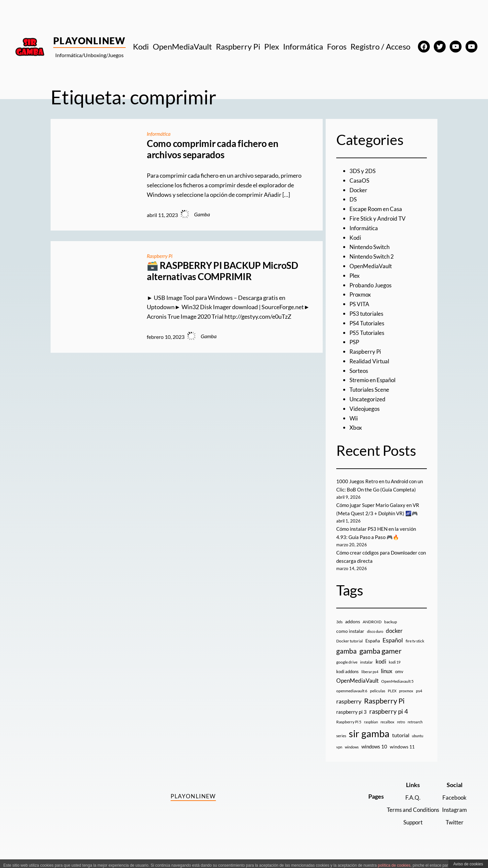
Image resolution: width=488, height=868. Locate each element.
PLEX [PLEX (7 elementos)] (392, 699)
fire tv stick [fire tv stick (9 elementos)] (415, 649)
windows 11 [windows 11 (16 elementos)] (402, 755)
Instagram (454, 818)
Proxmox (361, 294)
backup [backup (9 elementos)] (391, 630)
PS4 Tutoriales (368, 323)
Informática (159, 134)
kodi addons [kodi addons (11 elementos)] (347, 680)
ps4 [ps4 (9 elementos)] (419, 699)
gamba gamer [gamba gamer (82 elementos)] (381, 659)
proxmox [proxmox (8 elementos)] (406, 699)
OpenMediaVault (372, 266)
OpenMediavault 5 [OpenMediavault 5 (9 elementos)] (397, 690)
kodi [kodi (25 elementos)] (381, 670)
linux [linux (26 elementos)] (387, 680)
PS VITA (360, 304)
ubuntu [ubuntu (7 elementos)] (418, 744)
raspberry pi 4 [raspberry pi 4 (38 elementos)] (389, 720)
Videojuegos (366, 409)
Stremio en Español (374, 380)
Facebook (454, 806)
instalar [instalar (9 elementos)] (366, 671)
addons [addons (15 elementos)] (353, 630)
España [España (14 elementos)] (373, 649)
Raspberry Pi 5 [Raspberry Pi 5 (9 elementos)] (349, 730)
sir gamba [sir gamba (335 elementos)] (369, 742)
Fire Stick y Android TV (379, 218)
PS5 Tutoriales (368, 333)
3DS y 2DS (363, 171)
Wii (354, 418)
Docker (359, 190)
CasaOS (360, 180)
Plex (355, 275)
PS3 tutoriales (368, 313)
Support (409, 831)
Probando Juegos (372, 285)
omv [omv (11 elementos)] (399, 680)
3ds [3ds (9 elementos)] (339, 630)
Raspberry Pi (161, 256)
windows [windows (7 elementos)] (352, 756)
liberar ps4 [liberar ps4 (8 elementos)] (370, 680)
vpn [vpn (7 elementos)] (339, 756)
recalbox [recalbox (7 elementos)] (387, 730)
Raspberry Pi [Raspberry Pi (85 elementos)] (384, 709)
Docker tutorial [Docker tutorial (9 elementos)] (349, 649)
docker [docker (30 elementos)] (394, 639)
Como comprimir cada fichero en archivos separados (213, 149)
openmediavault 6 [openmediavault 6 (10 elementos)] (352, 699)
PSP (355, 342)
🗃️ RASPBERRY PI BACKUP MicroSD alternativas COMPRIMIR (223, 271)
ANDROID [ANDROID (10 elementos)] (372, 630)
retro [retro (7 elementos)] (401, 730)
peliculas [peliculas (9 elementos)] (378, 699)
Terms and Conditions (409, 818)
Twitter (454, 831)
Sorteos (360, 371)
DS (353, 199)
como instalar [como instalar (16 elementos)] (350, 640)
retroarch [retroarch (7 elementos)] (415, 730)
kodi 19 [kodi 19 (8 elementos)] (395, 671)
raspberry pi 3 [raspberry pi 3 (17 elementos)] (351, 720)
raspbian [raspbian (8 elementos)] (371, 730)
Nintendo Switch (371, 247)
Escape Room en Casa (377, 209)
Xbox (356, 427)
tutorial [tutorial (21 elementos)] (401, 744)
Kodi (356, 237)
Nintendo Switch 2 (373, 256)
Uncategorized (368, 399)
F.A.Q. (409, 806)
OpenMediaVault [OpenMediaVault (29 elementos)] (357, 689)
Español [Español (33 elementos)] (393, 648)
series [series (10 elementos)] (341, 744)
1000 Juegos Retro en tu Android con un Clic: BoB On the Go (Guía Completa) (378, 489)
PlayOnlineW (89, 41)
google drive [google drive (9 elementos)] (347, 671)
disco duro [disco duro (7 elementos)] (375, 640)
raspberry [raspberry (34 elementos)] (349, 709)
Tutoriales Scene (371, 389)
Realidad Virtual (370, 361)
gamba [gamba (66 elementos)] (346, 659)
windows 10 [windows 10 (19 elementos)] (374, 755)
